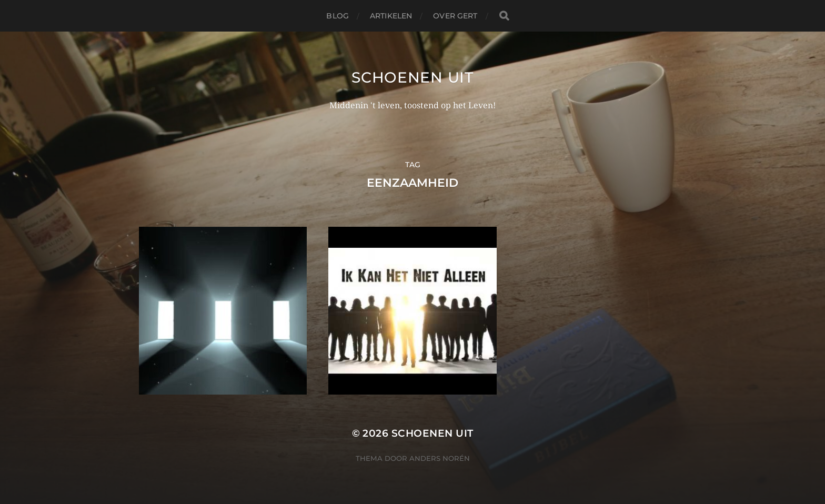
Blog (338, 16)
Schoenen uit (412, 77)
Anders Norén (440, 458)
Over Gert (455, 16)
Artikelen (391, 16)
